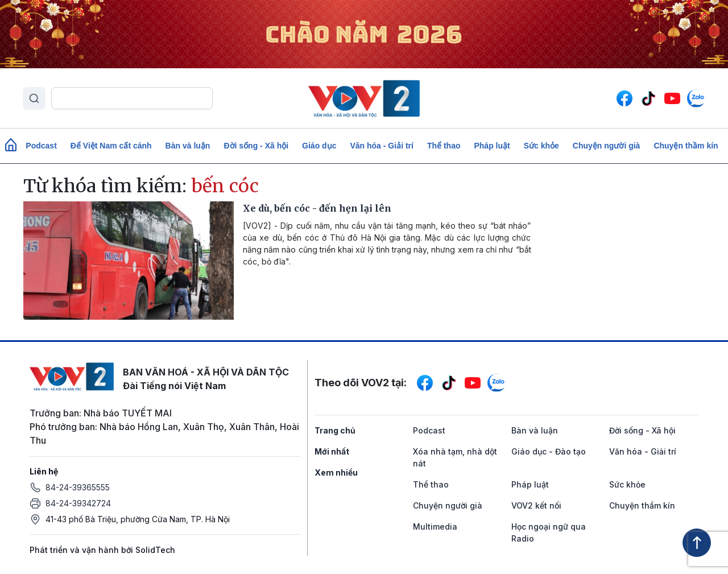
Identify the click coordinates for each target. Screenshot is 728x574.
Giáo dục (319, 146)
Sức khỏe (541, 146)
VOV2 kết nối (536, 505)
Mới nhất (332, 451)
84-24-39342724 (78, 503)
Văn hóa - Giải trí (381, 146)
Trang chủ (335, 430)
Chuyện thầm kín (686, 146)
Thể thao (444, 146)
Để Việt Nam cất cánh (111, 146)
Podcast (41, 146)
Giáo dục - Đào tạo (549, 451)
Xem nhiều (336, 472)
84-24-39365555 (78, 487)
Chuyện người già (607, 146)
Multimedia (435, 526)
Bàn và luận (188, 146)
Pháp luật (492, 146)
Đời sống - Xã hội (256, 146)
